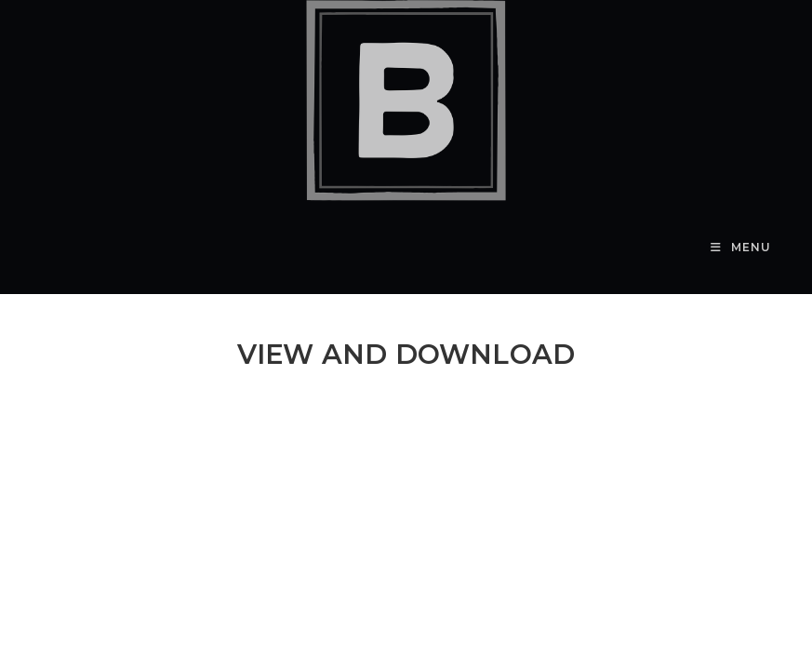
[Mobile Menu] (741, 247)
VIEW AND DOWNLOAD (406, 354)
